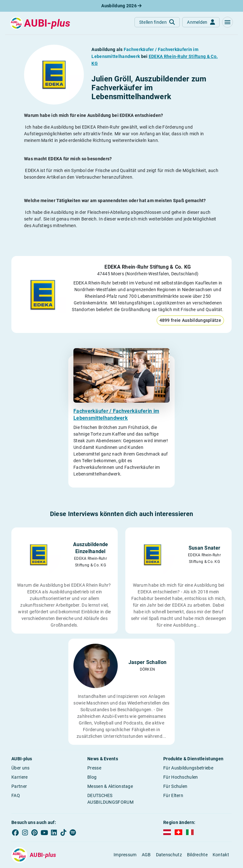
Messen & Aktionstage (110, 786)
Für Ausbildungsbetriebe (188, 768)
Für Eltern (173, 795)
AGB (146, 855)
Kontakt (221, 855)
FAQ (16, 795)
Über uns (20, 768)
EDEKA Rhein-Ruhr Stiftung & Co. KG (148, 267)
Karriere (19, 777)
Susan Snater (205, 548)
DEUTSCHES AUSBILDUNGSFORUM (110, 799)
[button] (227, 22)
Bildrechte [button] (197, 855)
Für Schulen (175, 786)
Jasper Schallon (148, 662)
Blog (92, 777)
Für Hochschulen (181, 777)
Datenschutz (169, 855)
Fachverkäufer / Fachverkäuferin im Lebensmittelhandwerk (116, 415)
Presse (94, 768)
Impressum (125, 855)
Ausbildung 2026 (121, 6)
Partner (19, 786)
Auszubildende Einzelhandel (91, 548)
